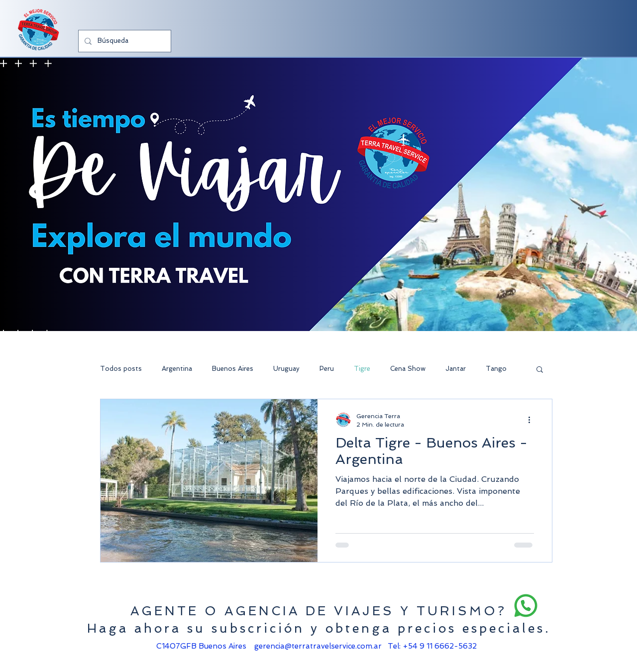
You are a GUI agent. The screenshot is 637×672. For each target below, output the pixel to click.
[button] (540, 370)
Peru (327, 369)
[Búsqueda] (124, 41)
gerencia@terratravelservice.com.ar (318, 646)
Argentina (177, 369)
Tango (496, 369)
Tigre (362, 369)
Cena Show (408, 369)
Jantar (456, 369)
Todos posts (121, 369)
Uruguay (286, 369)
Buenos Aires (233, 369)
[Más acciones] (532, 420)
